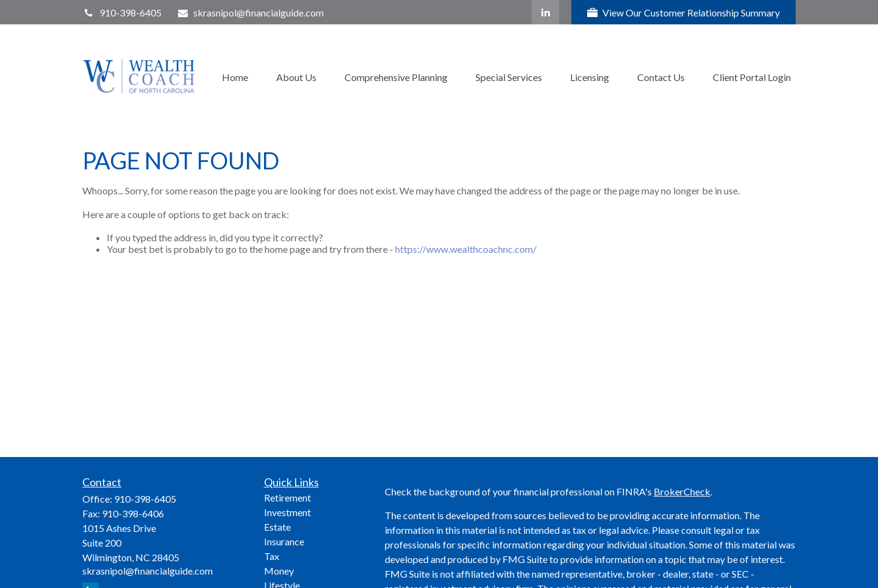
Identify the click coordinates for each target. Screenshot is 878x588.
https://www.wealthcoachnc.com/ (466, 249)
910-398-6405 (122, 12)
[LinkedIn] (545, 12)
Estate (277, 527)
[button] (235, 76)
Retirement (287, 498)
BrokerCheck (682, 491)
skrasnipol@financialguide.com (251, 12)
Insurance (284, 541)
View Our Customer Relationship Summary (683, 12)
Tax (272, 556)
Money (279, 571)
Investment (287, 512)
